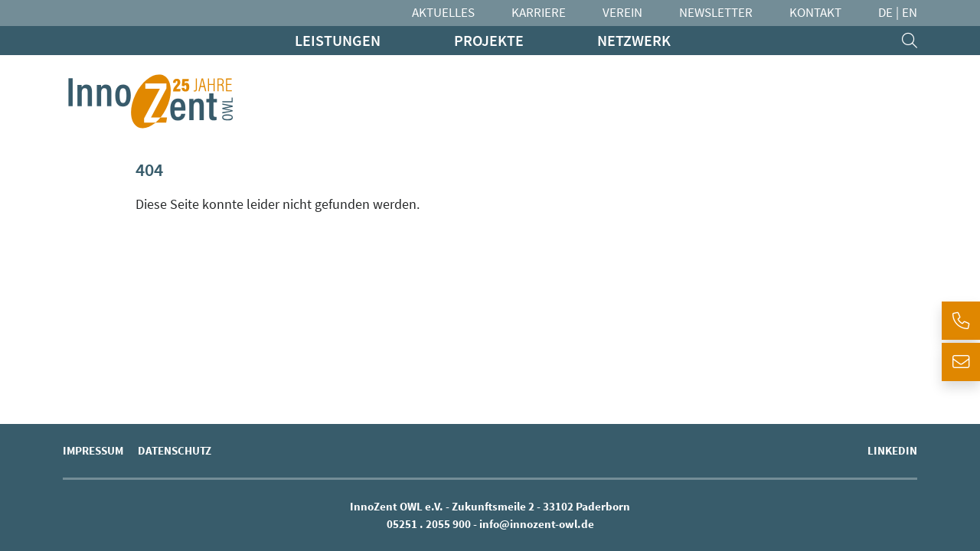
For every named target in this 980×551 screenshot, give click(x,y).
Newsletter (716, 12)
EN (910, 12)
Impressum (93, 450)
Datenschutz (175, 450)
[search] (910, 41)
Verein (622, 12)
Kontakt (815, 12)
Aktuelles (443, 12)
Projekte (489, 40)
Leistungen (338, 40)
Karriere (539, 12)
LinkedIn (892, 450)
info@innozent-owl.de (537, 524)
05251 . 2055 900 (429, 524)
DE (885, 12)
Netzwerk (634, 40)
